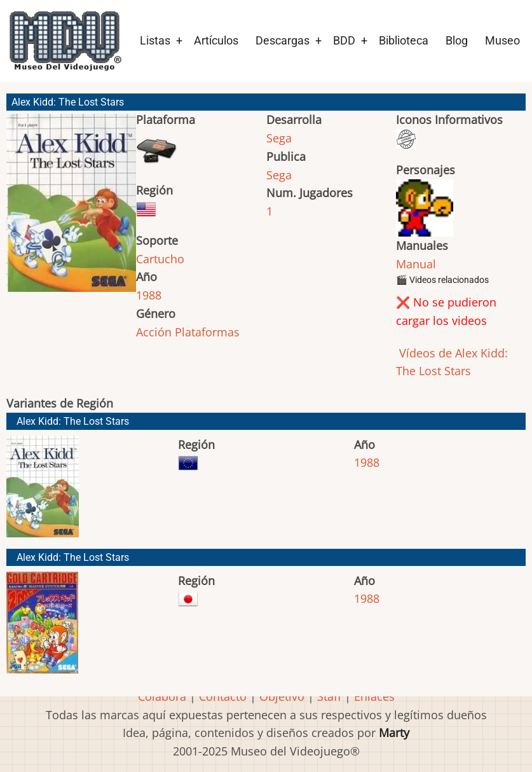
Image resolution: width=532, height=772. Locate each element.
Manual (416, 264)
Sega (279, 138)
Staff (329, 696)
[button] (71, 209)
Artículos (216, 40)
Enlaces (374, 696)
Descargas (283, 40)
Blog (457, 40)
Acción (154, 332)
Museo (502, 40)
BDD (344, 40)
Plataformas (207, 332)
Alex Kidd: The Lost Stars (73, 421)
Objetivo (282, 696)
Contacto (223, 696)
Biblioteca (404, 40)
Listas (155, 40)
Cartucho (160, 259)
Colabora (162, 696)
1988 (149, 295)
